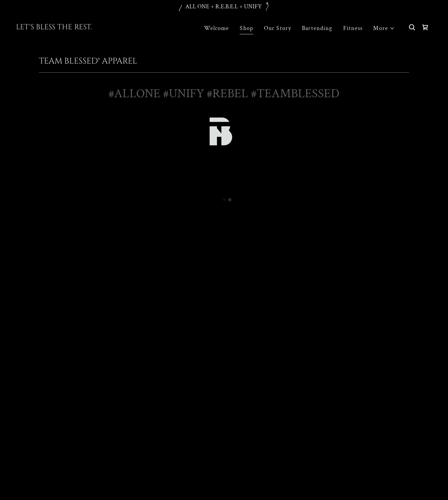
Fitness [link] (353, 28)
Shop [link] (246, 28)
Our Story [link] (278, 28)
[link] (54, 27)
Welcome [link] (217, 28)
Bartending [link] (317, 28)
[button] (384, 28)
